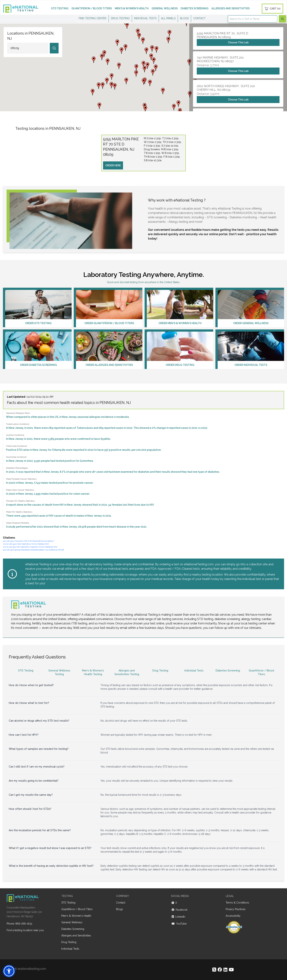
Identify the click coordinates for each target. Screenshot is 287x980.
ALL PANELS (168, 18)
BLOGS (184, 18)
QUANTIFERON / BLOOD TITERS (92, 8)
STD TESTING (60, 8)
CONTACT (199, 18)
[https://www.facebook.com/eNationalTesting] (220, 970)
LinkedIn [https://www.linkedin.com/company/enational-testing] (178, 917)
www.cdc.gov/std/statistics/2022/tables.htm (26, 544)
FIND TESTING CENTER (93, 18)
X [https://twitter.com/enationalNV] (174, 903)
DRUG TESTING (120, 18)
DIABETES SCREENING (195, 8)
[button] (143, 64)
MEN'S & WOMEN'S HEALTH (132, 8)
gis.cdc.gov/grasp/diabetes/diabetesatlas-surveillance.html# (33, 550)
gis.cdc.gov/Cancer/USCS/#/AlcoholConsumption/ (29, 541)
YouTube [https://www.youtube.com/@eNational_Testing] (179, 924)
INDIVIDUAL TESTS (145, 18)
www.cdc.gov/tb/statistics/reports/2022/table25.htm (30, 547)
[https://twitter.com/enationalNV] (214, 970)
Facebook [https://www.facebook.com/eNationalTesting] (179, 910)
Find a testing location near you (25, 930)
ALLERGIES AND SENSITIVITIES (231, 8)
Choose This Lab (238, 42)
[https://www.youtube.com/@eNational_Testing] (231, 970)
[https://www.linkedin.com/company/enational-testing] (225, 970)
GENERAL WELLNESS (165, 8)
